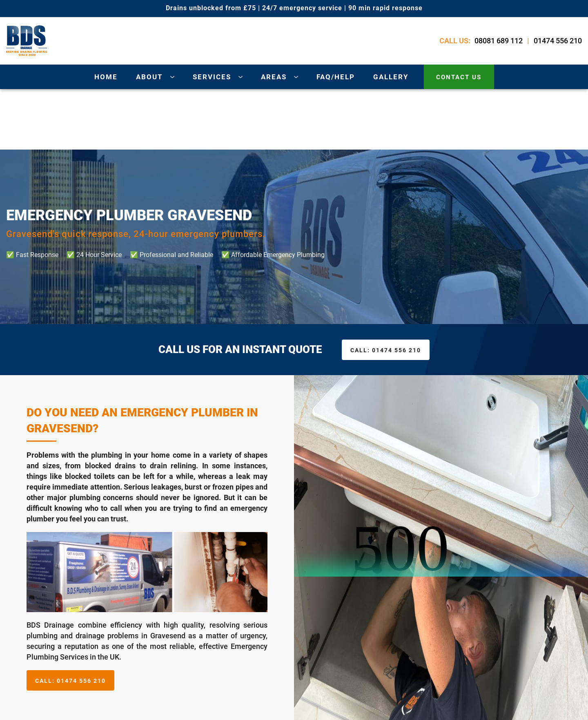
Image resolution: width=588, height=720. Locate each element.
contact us (459, 77)
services (212, 77)
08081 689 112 (499, 41)
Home (106, 77)
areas (274, 77)
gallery (391, 77)
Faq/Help (336, 77)
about (149, 77)
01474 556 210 (558, 41)
